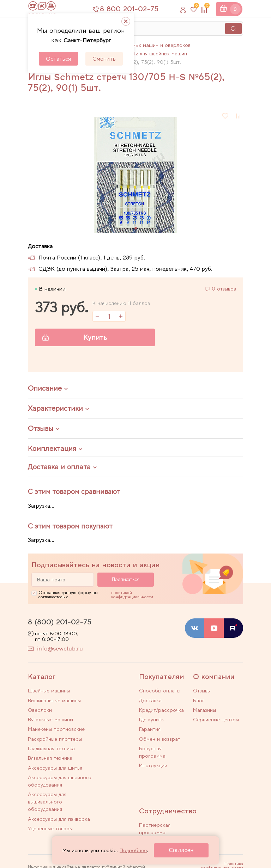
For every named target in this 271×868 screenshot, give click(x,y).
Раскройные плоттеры (97, 721)
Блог (199, 701)
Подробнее (133, 850)
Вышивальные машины (98, 695)
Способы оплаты (160, 691)
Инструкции (153, 763)
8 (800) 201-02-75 (60, 622)
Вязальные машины (104, 708)
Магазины (204, 710)
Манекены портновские (43, 721)
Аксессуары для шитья (47, 747)
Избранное (195, 7)
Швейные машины (49, 691)
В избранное (225, 116)
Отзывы (202, 691)
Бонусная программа (152, 750)
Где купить (151, 719)
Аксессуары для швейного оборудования (101, 750)
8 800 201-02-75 (133, 9)
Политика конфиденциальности (222, 827)
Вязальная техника (104, 734)
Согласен (181, 850)
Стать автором (157, 805)
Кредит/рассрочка (161, 710)
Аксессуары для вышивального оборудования (47, 774)
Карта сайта (231, 845)
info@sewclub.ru (60, 649)
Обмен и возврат (160, 737)
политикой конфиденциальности (132, 595)
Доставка (150, 701)
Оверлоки (40, 708)
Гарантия (150, 728)
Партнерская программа (155, 792)
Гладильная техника (51, 734)
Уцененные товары (50, 791)
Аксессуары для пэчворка (101, 771)
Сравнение (206, 7)
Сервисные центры (216, 719)
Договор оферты (226, 837)
